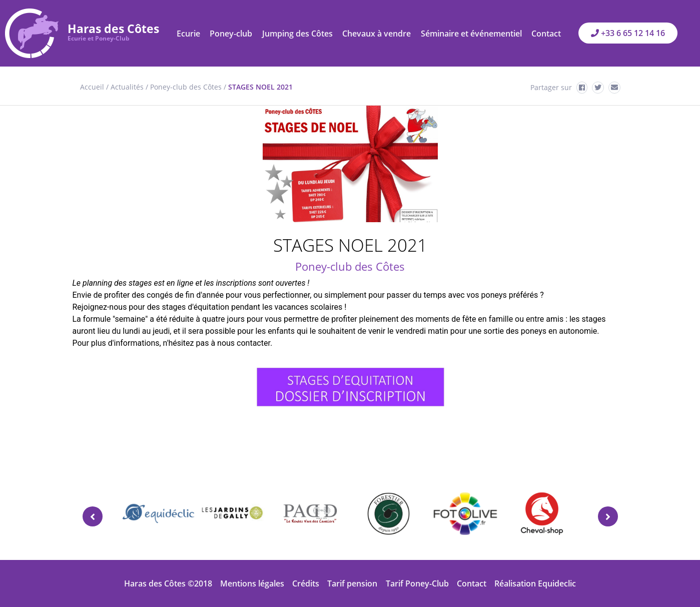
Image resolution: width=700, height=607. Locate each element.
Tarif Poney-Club (417, 583)
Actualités (127, 87)
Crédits (306, 583)
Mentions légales (252, 583)
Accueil (92, 87)
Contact (472, 583)
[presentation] (93, 516)
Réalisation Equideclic (535, 583)
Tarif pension (352, 583)
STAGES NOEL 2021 (260, 87)
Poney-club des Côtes (186, 87)
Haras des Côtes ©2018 (168, 583)
